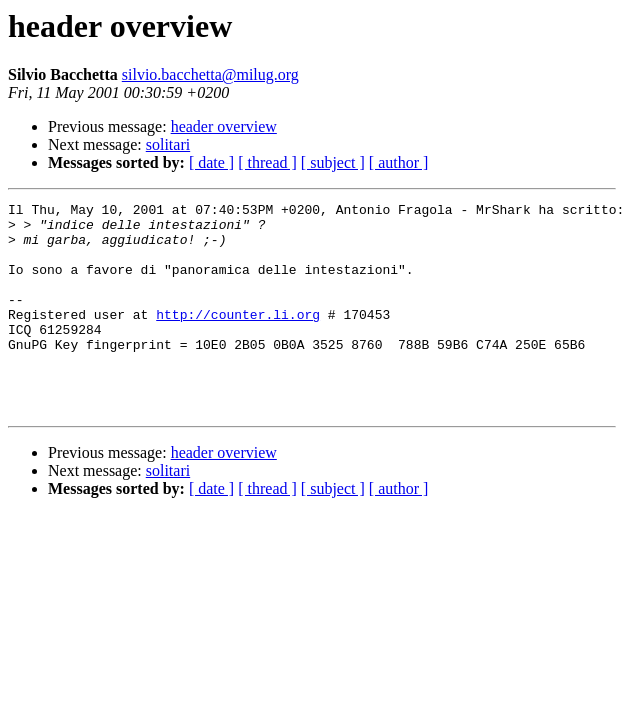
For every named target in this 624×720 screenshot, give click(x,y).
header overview (224, 126)
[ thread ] (267, 162)
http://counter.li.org (238, 338)
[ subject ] (333, 162)
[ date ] (211, 162)
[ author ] (399, 162)
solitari (168, 144)
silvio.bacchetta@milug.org (210, 74)
